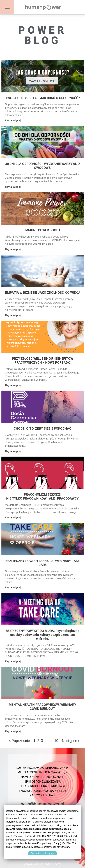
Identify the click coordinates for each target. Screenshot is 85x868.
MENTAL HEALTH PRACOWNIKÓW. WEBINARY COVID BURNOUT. (42, 707)
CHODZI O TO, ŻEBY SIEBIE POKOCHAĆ (42, 428)
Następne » (71, 741)
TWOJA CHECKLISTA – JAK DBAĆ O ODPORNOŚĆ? (43, 98)
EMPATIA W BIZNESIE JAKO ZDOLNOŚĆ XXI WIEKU (42, 292)
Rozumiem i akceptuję (42, 853)
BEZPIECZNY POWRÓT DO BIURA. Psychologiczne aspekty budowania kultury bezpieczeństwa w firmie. (42, 635)
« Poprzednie (19, 741)
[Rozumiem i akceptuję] (76, 832)
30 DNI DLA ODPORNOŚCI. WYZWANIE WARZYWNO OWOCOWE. (42, 166)
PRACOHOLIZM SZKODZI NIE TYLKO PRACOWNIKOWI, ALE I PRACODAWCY (42, 496)
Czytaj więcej (13, 120)
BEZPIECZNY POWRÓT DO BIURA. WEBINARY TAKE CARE (42, 563)
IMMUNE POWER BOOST (42, 230)
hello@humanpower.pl (42, 804)
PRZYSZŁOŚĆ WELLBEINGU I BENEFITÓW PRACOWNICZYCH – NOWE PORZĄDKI (43, 360)
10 (56, 741)
